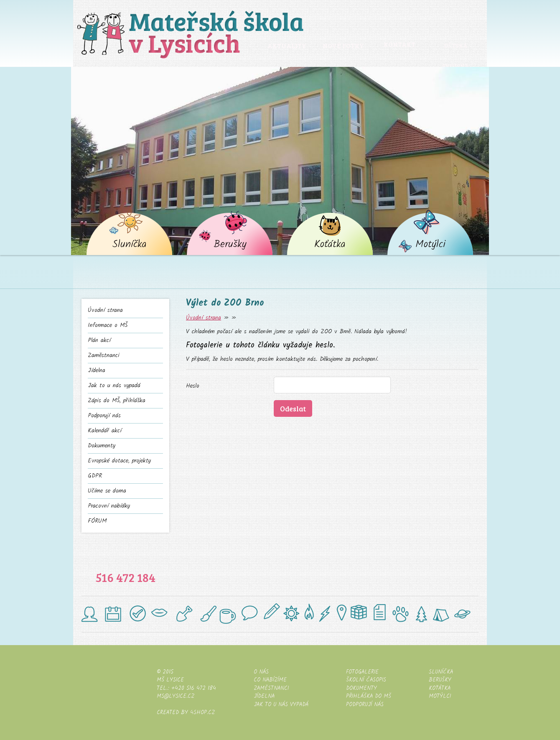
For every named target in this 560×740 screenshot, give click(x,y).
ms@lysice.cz (176, 696)
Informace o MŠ (108, 325)
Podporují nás (104, 416)
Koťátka (330, 245)
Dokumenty (102, 446)
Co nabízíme (270, 680)
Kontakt (399, 45)
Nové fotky (343, 46)
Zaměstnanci (104, 356)
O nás (261, 672)
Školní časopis (366, 680)
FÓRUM (97, 521)
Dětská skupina (456, 53)
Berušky (230, 245)
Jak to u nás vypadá (114, 386)
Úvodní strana (105, 310)
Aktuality (286, 46)
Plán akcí (99, 341)
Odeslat (293, 408)
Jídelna (97, 371)
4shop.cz (202, 713)
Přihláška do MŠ (369, 696)
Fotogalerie (362, 672)
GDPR (95, 476)
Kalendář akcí (105, 431)
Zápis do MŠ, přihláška (117, 401)
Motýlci (430, 245)
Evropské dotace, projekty (119, 461)
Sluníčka (130, 245)
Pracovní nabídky (109, 506)
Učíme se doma (107, 491)
